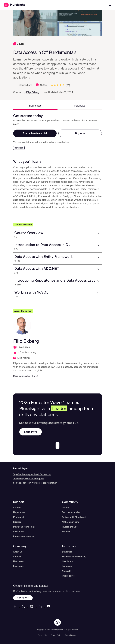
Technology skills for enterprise (29, 479)
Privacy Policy (56, 635)
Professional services (24, 536)
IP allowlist (19, 517)
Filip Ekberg (33, 92)
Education (67, 552)
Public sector (69, 576)
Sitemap (17, 522)
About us (18, 552)
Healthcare (67, 561)
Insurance (67, 566)
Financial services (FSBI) (74, 557)
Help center (19, 512)
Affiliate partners (70, 522)
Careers (17, 557)
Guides (66, 508)
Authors (66, 532)
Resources (18, 566)
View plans (19, 532)
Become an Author (71, 512)
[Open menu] (110, 5)
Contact (17, 508)
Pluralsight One (70, 527)
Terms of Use (43, 635)
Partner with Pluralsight (74, 517)
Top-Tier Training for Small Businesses (32, 474)
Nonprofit (67, 571)
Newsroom (18, 561)
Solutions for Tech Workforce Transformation (35, 483)
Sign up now (23, 598)
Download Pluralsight (24, 527)
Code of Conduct (71, 635)
